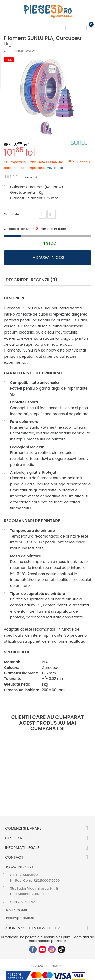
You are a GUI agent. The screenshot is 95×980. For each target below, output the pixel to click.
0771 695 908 (17, 910)
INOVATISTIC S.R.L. (20, 867)
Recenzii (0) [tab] (44, 280)
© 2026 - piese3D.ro (48, 966)
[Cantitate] (31, 214)
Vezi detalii (56, 168)
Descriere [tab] (17, 280)
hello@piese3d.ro (20, 918)
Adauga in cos (49, 258)
